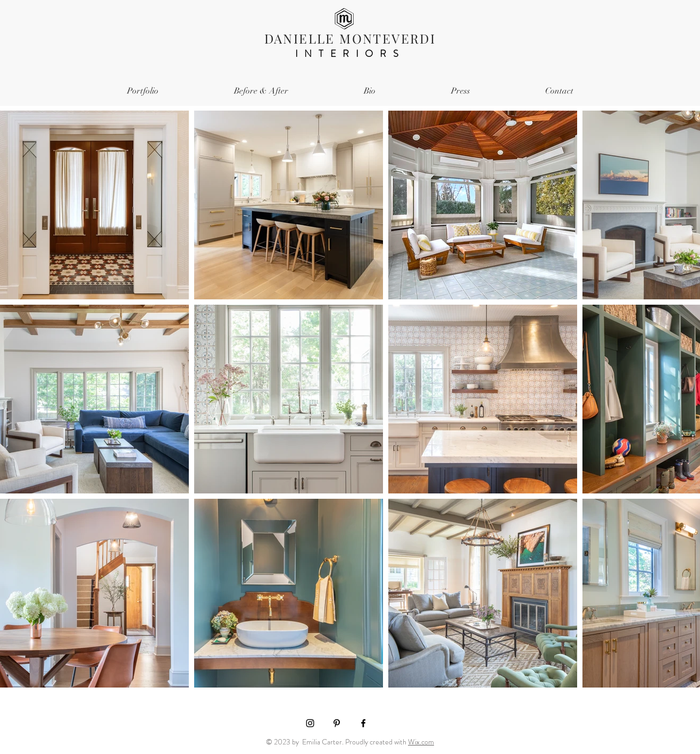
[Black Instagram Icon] (310, 723)
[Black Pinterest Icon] (337, 723)
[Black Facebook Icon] (363, 723)
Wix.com (421, 742)
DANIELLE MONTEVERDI (350, 38)
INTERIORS (350, 54)
